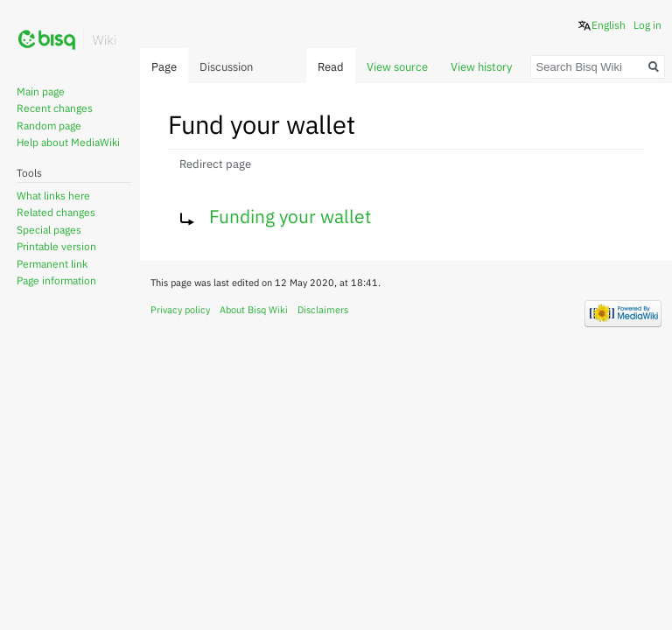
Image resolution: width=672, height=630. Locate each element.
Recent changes (55, 108)
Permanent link (52, 264)
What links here (53, 196)
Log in (647, 25)
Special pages (49, 230)
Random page (49, 126)
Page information (56, 280)
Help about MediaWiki (68, 142)
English (609, 25)
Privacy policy (180, 310)
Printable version (56, 246)
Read (331, 67)
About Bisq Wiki (254, 310)
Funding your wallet (290, 216)
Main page (41, 91)
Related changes (56, 212)
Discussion (226, 67)
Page (164, 67)
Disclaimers (323, 310)
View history (481, 67)
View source (397, 67)
